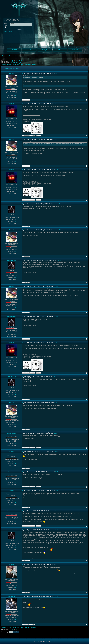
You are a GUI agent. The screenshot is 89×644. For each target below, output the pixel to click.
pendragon (12, 596)
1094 (57, 452)
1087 (60, 260)
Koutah (12, 73)
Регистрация (8, 31)
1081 (56, 73)
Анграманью (12, 204)
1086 (59, 230)
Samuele (12, 564)
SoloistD (12, 452)
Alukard (12, 104)
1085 (59, 204)
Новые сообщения (8, 56)
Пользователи (20, 56)
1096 (56, 491)
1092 (56, 403)
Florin (12, 63)
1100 (56, 596)
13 (15, 125)
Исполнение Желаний (30, 64)
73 (22, 61)
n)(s (20, 63)
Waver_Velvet (12, 433)
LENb (16, 63)
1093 (56, 433)
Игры (22, 64)
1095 (57, 472)
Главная (3, 64)
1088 (56, 286)
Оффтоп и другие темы (13, 64)
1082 (56, 104)
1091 (55, 377)
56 (17, 61)
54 (13, 61)
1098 (56, 530)
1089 (56, 316)
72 (20, 61)
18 (15, 443)
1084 (56, 170)
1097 (56, 511)
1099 (56, 564)
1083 (56, 139)
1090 (56, 343)
